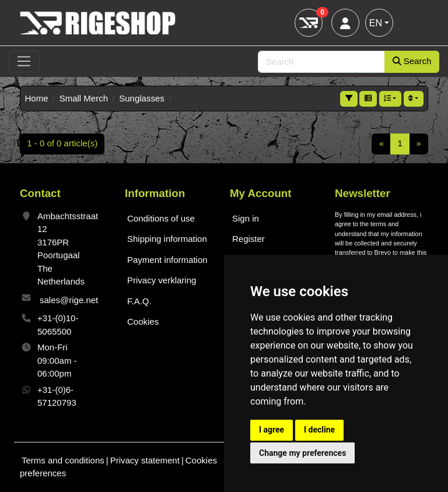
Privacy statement (145, 460)
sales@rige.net (69, 300)
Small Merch (84, 98)
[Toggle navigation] (24, 62)
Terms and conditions (63, 460)
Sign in (246, 218)
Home (37, 98)
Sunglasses (142, 98)
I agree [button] (272, 430)
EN (376, 23)
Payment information (167, 260)
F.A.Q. (139, 301)
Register (249, 239)
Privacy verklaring (162, 280)
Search (412, 61)
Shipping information (167, 239)
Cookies (143, 321)
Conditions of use (161, 218)
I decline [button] (319, 430)
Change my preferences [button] (302, 453)
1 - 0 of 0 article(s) (62, 143)
